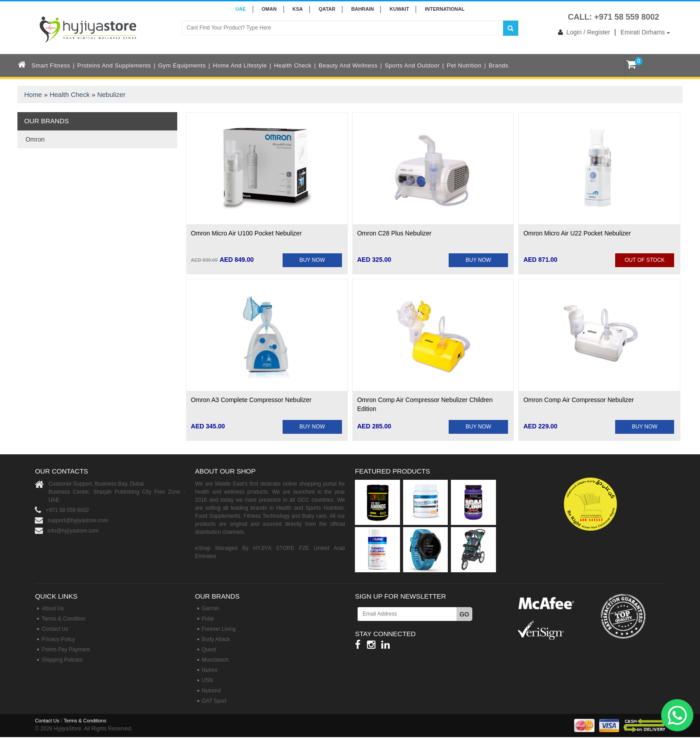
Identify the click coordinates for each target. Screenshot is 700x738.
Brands (499, 65)
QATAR (327, 9)
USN (207, 680)
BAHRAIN (363, 9)
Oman (269, 9)
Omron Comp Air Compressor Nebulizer (578, 400)
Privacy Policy (58, 639)
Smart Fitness (51, 65)
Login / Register (582, 32)
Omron (35, 139)
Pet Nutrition (464, 65)
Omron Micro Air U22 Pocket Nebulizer (577, 233)
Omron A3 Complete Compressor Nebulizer (251, 400)
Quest (209, 650)
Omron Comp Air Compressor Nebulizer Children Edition (425, 404)
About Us (52, 608)
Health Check (293, 65)
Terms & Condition (63, 619)
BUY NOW (312, 260)
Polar (208, 619)
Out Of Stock (645, 260)
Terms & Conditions (85, 721)
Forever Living (219, 629)
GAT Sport (214, 701)
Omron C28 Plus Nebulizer (394, 233)
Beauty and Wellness (348, 65)
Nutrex (210, 670)
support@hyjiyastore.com (78, 520)
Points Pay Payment (66, 650)
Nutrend (211, 691)
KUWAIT (399, 9)
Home (33, 94)
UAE (240, 9)
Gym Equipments (182, 65)
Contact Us (55, 629)
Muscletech (215, 660)
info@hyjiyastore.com (73, 531)
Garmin (210, 608)
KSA (298, 9)
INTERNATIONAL (445, 9)
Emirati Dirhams (645, 32)
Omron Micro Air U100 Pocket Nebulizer (246, 233)
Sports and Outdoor (412, 65)
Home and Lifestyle (240, 65)
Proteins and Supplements (114, 65)
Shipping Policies (62, 660)
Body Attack (216, 639)
